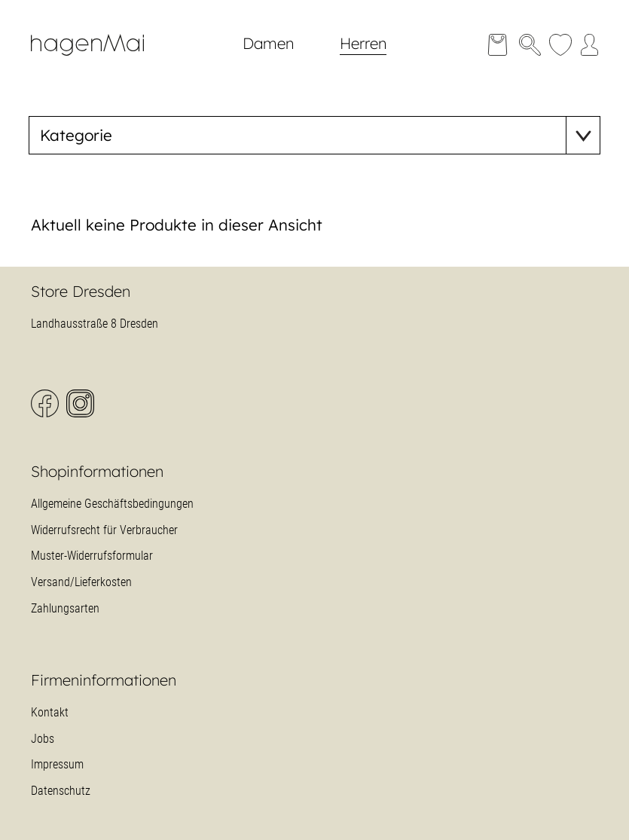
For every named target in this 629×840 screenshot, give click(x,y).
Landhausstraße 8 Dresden (95, 324)
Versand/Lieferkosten (81, 582)
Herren (363, 43)
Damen (268, 43)
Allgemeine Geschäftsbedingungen (112, 504)
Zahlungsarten (65, 608)
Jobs (43, 739)
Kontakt (50, 712)
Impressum (57, 764)
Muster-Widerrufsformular (92, 556)
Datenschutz (61, 791)
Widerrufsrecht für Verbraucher (104, 530)
